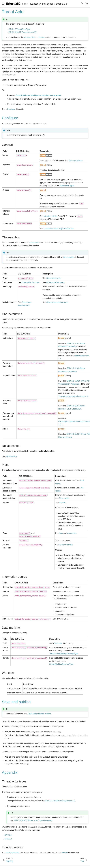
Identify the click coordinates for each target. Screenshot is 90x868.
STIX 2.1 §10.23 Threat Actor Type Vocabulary (33, 820)
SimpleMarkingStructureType (61, 664)
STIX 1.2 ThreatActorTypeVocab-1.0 (60, 801)
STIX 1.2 (8, 839)
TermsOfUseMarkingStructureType (64, 654)
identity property (12, 852)
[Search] (82, 4)
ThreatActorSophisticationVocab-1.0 (73, 396)
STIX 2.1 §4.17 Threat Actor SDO (22, 32)
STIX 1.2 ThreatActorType (19, 29)
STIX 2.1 (8, 835)
